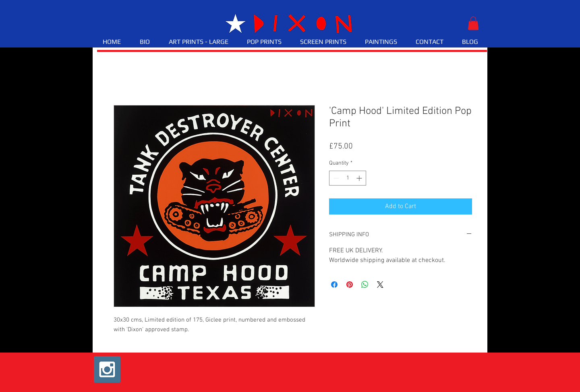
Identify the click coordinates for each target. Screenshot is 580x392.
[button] (473, 23)
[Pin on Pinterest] (350, 285)
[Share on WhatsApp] (365, 285)
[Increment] (360, 178)
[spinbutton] (348, 178)
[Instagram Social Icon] (107, 369)
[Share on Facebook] (334, 285)
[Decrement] (335, 178)
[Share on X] (380, 285)
